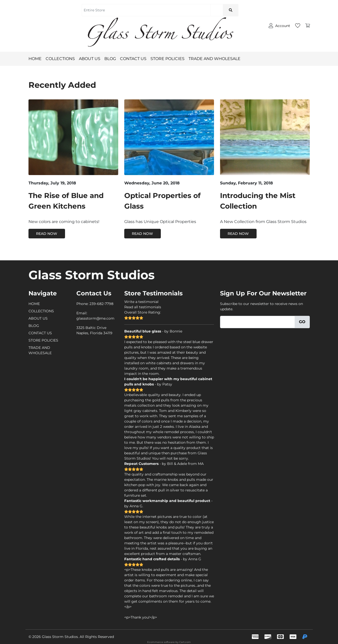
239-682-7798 (101, 304)
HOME (35, 59)
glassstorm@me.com (95, 318)
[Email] (257, 322)
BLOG (112, 59)
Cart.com (185, 642)
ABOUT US (92, 59)
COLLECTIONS (60, 59)
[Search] (217, 10)
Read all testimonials (143, 307)
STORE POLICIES (170, 59)
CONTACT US (135, 59)
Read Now (47, 234)
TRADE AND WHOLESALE (217, 59)
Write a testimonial (141, 302)
